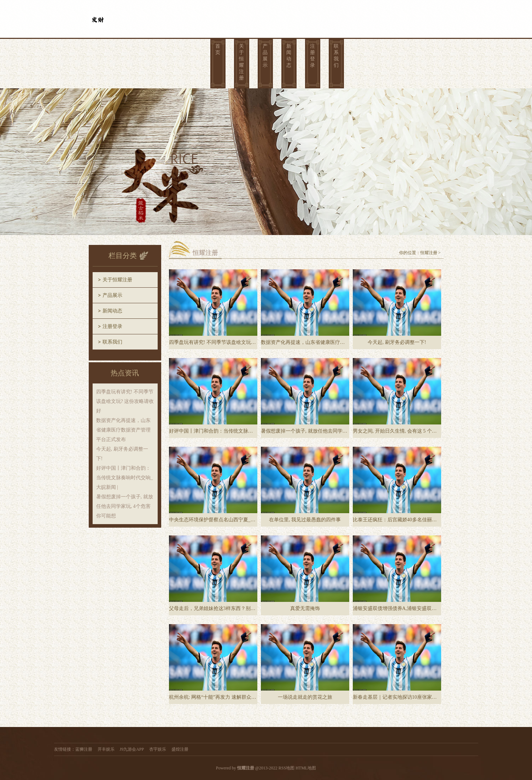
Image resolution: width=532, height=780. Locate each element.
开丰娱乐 (106, 749)
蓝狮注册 (84, 749)
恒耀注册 (429, 253)
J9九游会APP (132, 749)
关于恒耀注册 (241, 62)
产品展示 (265, 56)
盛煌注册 (180, 749)
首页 (218, 49)
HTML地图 (306, 768)
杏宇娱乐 (158, 749)
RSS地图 (287, 768)
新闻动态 (289, 56)
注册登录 (312, 56)
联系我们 (336, 56)
